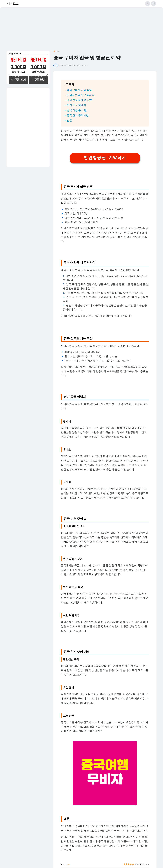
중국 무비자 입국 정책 (79, 90)
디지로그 (13, 4)
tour (59, 51)
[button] (148, 4)
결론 (69, 120)
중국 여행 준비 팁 (77, 110)
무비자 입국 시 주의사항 (81, 95)
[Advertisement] (81, 30)
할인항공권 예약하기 (105, 158)
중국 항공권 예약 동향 (79, 100)
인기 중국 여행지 (76, 105)
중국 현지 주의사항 (78, 115)
